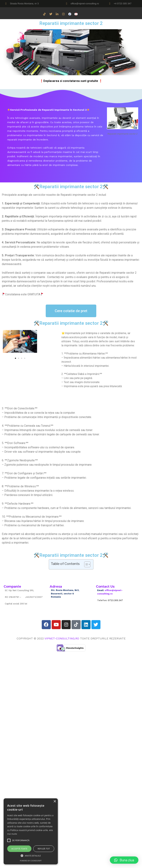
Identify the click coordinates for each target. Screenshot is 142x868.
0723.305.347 (116, 599)
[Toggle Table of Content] (86, 564)
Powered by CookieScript (31, 861)
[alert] (31, 831)
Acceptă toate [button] (19, 849)
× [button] (55, 802)
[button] (13, 344)
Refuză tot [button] (44, 849)
